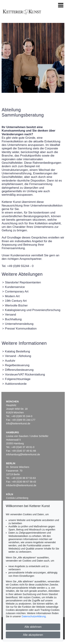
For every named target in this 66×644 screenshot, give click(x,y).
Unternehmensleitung (19, 324)
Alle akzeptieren (33, 635)
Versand (10, 315)
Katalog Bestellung (17, 351)
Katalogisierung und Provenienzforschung (33, 310)
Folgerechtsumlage (18, 379)
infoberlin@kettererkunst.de (21, 485)
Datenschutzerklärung (34, 616)
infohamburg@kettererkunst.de (23, 454)
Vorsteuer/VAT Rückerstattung (25, 375)
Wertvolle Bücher (16, 305)
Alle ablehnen (33, 627)
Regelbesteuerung (17, 365)
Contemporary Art (17, 292)
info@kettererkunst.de (18, 424)
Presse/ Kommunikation (21, 329)
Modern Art (12, 296)
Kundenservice (15, 287)
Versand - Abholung (18, 356)
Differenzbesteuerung (19, 370)
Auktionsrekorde (16, 384)
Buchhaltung (13, 319)
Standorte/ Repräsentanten (23, 282)
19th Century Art (16, 301)
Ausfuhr (10, 361)
